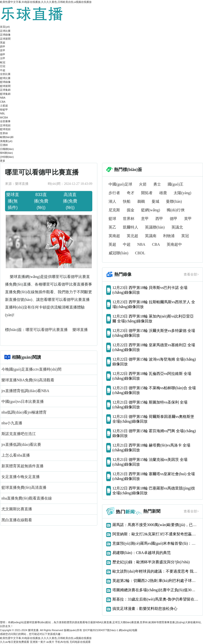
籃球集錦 (5, 94)
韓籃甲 (4, 110)
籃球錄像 (5, 82)
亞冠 (3, 66)
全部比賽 (5, 74)
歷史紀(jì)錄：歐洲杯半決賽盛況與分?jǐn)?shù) (151, 562)
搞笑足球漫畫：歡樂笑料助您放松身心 (145, 609)
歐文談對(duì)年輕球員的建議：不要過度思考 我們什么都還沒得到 (156, 571)
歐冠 (3, 62)
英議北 (177, 227)
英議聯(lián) (155, 227)
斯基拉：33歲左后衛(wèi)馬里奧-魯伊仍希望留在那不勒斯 (156, 599)
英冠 (185, 236)
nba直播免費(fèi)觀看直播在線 (27, 498)
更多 (3, 161)
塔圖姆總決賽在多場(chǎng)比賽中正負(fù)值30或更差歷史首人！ (156, 590)
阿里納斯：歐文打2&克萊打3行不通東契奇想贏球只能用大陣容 (156, 534)
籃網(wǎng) (151, 210)
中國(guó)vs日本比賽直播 (23, 402)
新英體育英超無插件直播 (22, 466)
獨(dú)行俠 (176, 210)
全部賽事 (5, 121)
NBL (3, 113)
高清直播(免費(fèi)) (70, 201)
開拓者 (147, 193)
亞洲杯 (4, 145)
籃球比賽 (5, 78)
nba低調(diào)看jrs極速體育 (24, 412)
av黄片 (50, 642)
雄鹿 (163, 193)
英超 (3, 43)
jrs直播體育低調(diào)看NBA (25, 391)
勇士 (157, 184)
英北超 (132, 236)
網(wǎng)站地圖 (128, 630)
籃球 (112, 219)
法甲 (3, 58)
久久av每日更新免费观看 (15, 642)
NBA (3, 98)
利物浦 (169, 236)
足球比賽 (5, 31)
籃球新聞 (5, 86)
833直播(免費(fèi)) (41, 201)
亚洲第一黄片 (38, 642)
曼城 (155, 201)
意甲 (3, 50)
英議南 (151, 236)
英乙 (112, 227)
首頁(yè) (5, 27)
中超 (3, 70)
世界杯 (4, 133)
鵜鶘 (141, 201)
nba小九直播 (12, 423)
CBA (3, 102)
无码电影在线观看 (80, 642)
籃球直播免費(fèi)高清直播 (24, 487)
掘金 (131, 210)
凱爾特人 (131, 227)
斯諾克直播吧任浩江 (19, 434)
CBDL (140, 253)
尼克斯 (114, 210)
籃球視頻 (5, 129)
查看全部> (191, 274)
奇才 (131, 193)
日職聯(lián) (7, 149)
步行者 (114, 193)
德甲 (3, 54)
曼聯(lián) (174, 201)
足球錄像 (5, 35)
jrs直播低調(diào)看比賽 (21, 444)
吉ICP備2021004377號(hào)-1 (100, 630)
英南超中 (174, 244)
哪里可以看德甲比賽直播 (47, 330)
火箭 (143, 184)
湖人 (112, 201)
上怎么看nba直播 (16, 455)
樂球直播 (80, 330)
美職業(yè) (6, 141)
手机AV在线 (62, 642)
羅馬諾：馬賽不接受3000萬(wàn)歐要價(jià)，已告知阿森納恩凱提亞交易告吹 (156, 525)
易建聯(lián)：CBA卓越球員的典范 (142, 553)
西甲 (3, 47)
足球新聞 (5, 39)
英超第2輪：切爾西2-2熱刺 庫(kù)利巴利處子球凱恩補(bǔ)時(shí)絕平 (156, 581)
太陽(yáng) (182, 193)
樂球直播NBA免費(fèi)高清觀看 (28, 380)
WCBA (4, 117)
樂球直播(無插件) (13, 201)
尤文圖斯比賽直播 (17, 509)
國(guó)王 (176, 184)
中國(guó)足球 (120, 184)
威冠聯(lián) (118, 253)
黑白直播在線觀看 (17, 520)
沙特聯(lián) (7, 157)
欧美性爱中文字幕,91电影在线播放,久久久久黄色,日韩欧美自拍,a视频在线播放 (46, 2)
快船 (127, 201)
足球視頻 (5, 125)
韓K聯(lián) (6, 153)
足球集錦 (5, 90)
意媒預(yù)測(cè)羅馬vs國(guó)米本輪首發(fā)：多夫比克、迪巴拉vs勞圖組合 (156, 543)
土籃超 (4, 106)
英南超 (114, 236)
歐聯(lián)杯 (7, 137)
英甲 (188, 219)
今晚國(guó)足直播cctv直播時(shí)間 (31, 369)
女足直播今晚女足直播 (21, 477)
